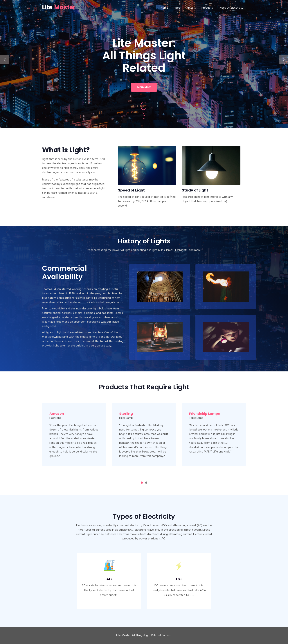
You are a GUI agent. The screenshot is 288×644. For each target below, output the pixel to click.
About (178, 8)
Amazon (57, 414)
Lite (59, 7)
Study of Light (195, 190)
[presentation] (5, 60)
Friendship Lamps (204, 414)
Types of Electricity (231, 8)
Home (164, 8)
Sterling (126, 414)
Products (207, 8)
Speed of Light (131, 190)
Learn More (144, 87)
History (191, 8)
